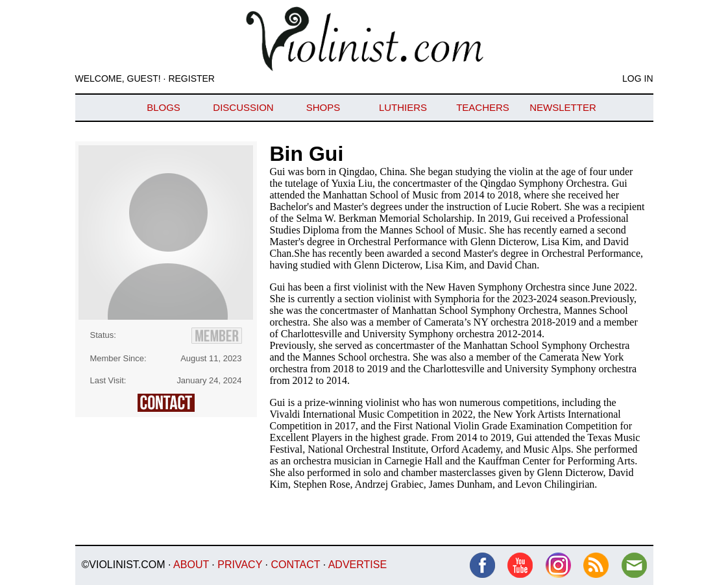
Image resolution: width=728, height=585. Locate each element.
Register (191, 78)
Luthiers (403, 107)
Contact (295, 565)
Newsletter (563, 107)
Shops (323, 107)
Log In (637, 78)
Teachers (483, 107)
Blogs (164, 107)
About (191, 565)
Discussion (243, 107)
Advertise (358, 565)
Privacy (240, 565)
